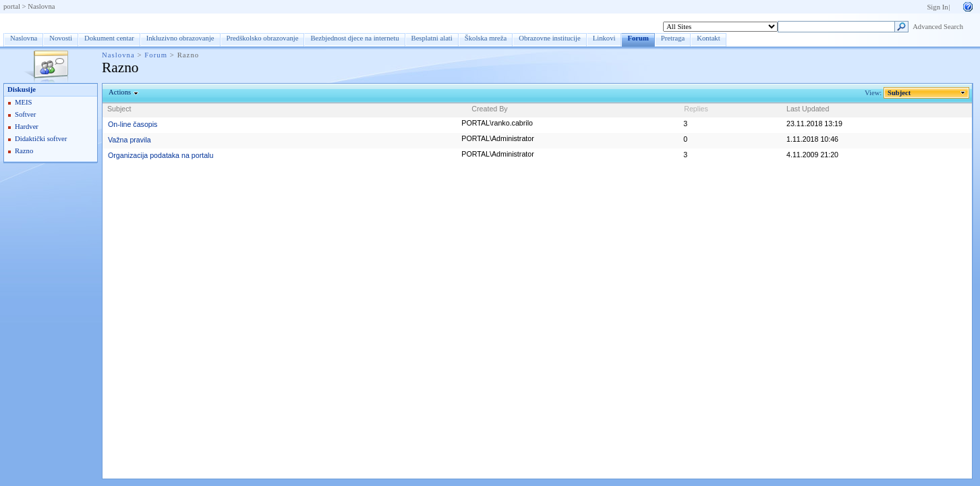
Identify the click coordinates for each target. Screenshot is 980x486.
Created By (489, 109)
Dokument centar (109, 38)
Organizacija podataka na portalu (161, 155)
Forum (23, 22)
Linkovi (604, 38)
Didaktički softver (41, 139)
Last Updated (808, 109)
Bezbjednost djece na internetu (354, 38)
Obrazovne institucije (549, 38)
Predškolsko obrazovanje (263, 38)
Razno (24, 151)
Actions (120, 92)
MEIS (23, 102)
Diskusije (22, 89)
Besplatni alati (432, 38)
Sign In (937, 7)
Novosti (61, 38)
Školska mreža (486, 38)
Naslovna (41, 6)
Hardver (27, 127)
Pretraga (673, 38)
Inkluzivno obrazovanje (180, 38)
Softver (25, 114)
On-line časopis (133, 124)
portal (12, 6)
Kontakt (708, 38)
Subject (899, 93)
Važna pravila (129, 140)
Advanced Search (938, 27)
